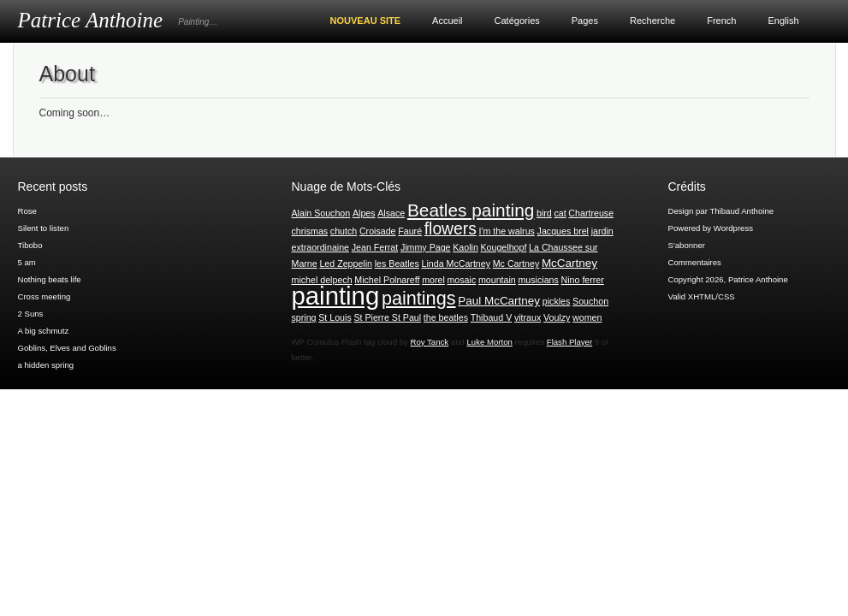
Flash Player (569, 342)
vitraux (528, 317)
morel (433, 280)
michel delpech (322, 280)
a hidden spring (46, 365)
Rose (27, 211)
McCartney (569, 263)
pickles (557, 301)
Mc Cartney (516, 264)
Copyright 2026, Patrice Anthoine (728, 279)
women (587, 317)
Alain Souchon (321, 213)
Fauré (410, 231)
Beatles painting (471, 210)
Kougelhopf (503, 247)
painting (336, 296)
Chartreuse (591, 213)
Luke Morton (489, 342)
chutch (344, 231)
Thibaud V (492, 317)
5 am (27, 262)
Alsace (391, 213)
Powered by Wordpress (711, 228)
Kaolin (466, 247)
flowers (451, 229)
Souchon (590, 301)
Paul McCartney (499, 301)
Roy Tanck (430, 342)
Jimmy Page (426, 247)
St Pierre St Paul (387, 317)
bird (544, 213)
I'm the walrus (506, 231)
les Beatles (397, 264)
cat (560, 213)
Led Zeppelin (346, 264)
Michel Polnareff (387, 280)
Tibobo (30, 245)
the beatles (446, 317)
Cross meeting (44, 296)
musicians (538, 280)
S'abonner (687, 245)
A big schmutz (44, 331)
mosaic (461, 280)
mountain (497, 280)
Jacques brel (563, 231)
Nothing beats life (50, 279)
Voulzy (557, 317)
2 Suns (31, 314)
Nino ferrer (583, 280)
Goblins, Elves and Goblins (67, 348)
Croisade (378, 231)
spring (304, 317)
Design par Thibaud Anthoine (721, 211)
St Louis (335, 317)
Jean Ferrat (375, 247)
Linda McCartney (457, 264)
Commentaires (695, 262)
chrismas (310, 231)
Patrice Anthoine (91, 20)
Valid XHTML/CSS (702, 296)
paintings (419, 298)
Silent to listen (44, 228)
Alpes (364, 213)
